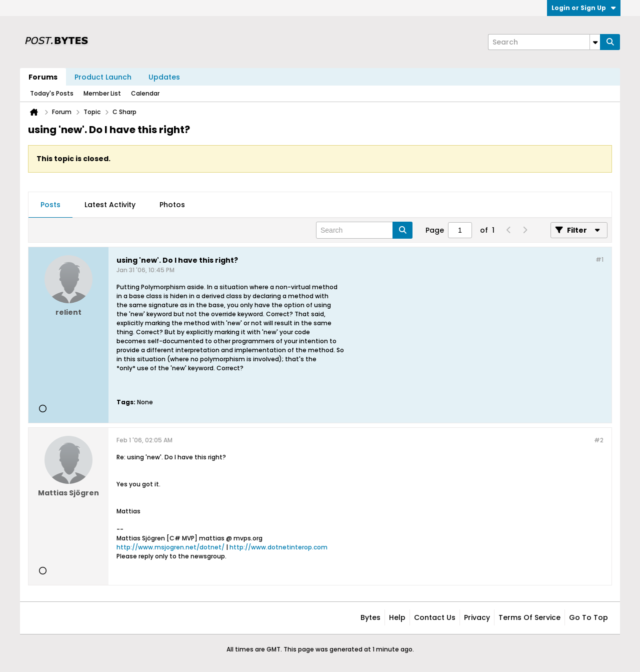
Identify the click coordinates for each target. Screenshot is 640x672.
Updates (164, 77)
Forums (43, 77)
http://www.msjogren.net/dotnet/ (170, 547)
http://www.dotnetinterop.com (278, 547)
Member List (102, 93)
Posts (50, 205)
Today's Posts (52, 93)
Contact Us (435, 617)
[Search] (544, 42)
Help (397, 617)
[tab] (50, 205)
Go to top (588, 617)
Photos (172, 205)
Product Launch (103, 77)
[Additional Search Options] (595, 42)
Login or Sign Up (584, 8)
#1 (599, 259)
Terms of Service (529, 617)
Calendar (145, 93)
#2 (599, 440)
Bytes (370, 617)
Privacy (477, 617)
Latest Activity (110, 205)
